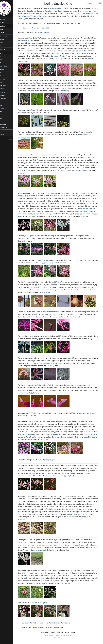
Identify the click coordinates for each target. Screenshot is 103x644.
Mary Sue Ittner (80, 51)
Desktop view (5, 22)
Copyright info (5, 19)
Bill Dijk (63, 211)
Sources (3, 115)
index (48, 28)
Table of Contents (6, 36)
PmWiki (64, 638)
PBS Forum (4, 42)
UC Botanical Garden (86, 135)
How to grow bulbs (6, 85)
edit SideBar (15, 140)
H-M (29, 28)
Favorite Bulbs (5, 79)
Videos (3, 131)
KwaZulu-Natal (31, 41)
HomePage (4, 29)
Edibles (3, 72)
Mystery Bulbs (5, 95)
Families (3, 76)
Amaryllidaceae (58, 8)
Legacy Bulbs (5, 89)
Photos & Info (5, 33)
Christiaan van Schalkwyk (30, 519)
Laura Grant (60, 292)
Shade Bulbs (5, 108)
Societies (4, 111)
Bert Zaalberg (75, 583)
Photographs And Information (52, 627)
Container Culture (6, 66)
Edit (45, 632)
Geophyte (4, 82)
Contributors (5, 69)
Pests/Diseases (6, 98)
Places (3, 102)
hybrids (55, 363)
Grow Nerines (95, 14)
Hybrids (38, 19)
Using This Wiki (5, 124)
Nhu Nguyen (42, 214)
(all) (65, 632)
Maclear (93, 59)
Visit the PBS (5, 39)
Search (69, 632)
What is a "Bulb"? (6, 128)
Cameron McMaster (61, 56)
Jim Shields (90, 209)
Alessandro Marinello (87, 170)
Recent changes (6, 49)
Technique (4, 118)
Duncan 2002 (89, 514)
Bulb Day (4, 59)
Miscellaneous (5, 92)
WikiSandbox (5, 134)
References (4, 105)
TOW (2, 121)
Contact (3, 46)
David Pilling (72, 91)
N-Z (38, 28)
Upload (75, 632)
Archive (3, 56)
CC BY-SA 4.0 (74, 476)
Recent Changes (58, 632)
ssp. (89, 413)
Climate (3, 63)
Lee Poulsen (61, 434)
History (49, 632)
